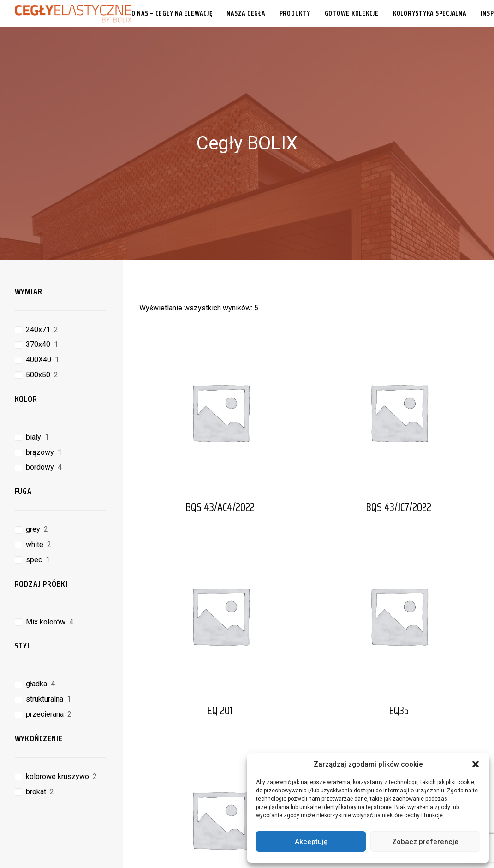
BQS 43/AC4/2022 (220, 473)
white (35, 510)
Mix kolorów (46, 588)
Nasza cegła (246, 13)
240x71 (38, 295)
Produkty (295, 13)
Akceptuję (311, 842)
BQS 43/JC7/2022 (399, 473)
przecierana (45, 680)
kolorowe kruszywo (57, 742)
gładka (36, 650)
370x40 (38, 310)
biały (33, 403)
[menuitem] (175, 13)
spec (34, 526)
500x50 (38, 341)
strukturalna (45, 665)
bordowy (40, 433)
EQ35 (399, 677)
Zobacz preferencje (425, 842)
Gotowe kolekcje (352, 13)
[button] (476, 764)
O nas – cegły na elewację (172, 13)
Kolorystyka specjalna (430, 13)
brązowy (40, 418)
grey (33, 495)
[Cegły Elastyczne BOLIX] (73, 13)
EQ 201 (220, 677)
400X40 (39, 325)
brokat (36, 758)
